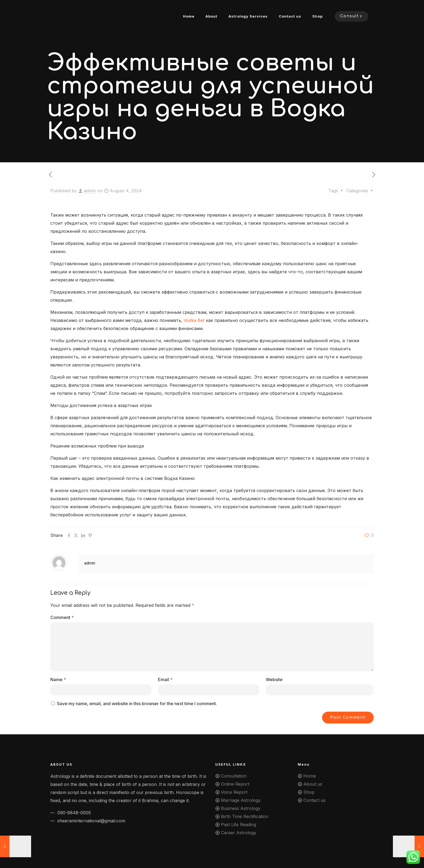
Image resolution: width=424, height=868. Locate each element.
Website (274, 679)
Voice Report (234, 792)
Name (58, 679)
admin (90, 191)
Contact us (314, 800)
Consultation (234, 776)
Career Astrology (239, 833)
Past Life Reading (239, 825)
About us (313, 784)
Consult (352, 16)
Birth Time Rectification (245, 816)
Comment (62, 617)
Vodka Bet (194, 320)
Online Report (235, 784)
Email (165, 679)
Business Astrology (241, 808)
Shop (309, 792)
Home (310, 776)
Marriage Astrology (241, 800)
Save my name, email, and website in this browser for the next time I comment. (137, 704)
